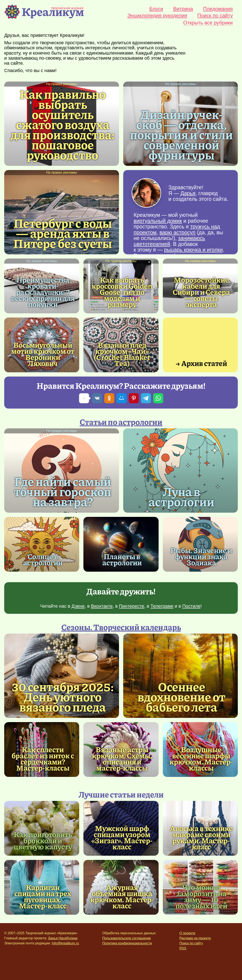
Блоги (156, 9)
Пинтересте (132, 606)
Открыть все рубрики (208, 23)
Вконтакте (102, 606)
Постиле (192, 606)
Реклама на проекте (195, 938)
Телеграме (162, 606)
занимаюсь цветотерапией (169, 241)
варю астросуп (177, 232)
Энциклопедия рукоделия (157, 16)
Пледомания (218, 9)
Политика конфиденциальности (127, 943)
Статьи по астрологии (121, 422)
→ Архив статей (201, 363)
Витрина (183, 9)
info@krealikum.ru (65, 943)
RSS (183, 948)
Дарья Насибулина (63, 938)
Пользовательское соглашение (127, 938)
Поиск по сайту (215, 16)
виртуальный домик (158, 221)
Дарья (188, 193)
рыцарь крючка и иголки (193, 250)
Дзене (78, 606)
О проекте (187, 933)
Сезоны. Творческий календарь (121, 627)
